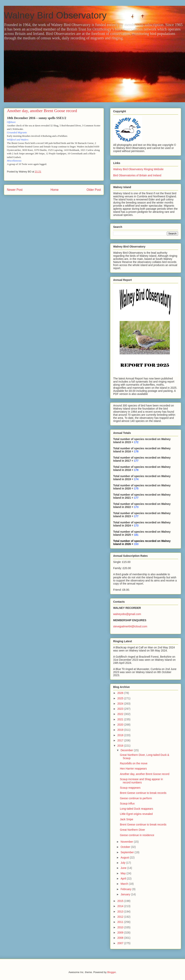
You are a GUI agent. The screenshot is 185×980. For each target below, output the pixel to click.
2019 (121, 730)
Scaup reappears (130, 788)
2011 (121, 922)
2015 (121, 901)
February (126, 889)
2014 (121, 906)
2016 (121, 746)
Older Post (94, 190)
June (124, 868)
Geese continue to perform (136, 798)
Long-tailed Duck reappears (137, 809)
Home (55, 190)
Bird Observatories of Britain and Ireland (137, 175)
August (125, 857)
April (124, 879)
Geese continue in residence (137, 835)
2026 (121, 693)
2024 (121, 704)
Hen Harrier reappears (133, 769)
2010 (121, 927)
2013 (121, 912)
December (127, 750)
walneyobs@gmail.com (127, 614)
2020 (121, 725)
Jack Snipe (126, 819)
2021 (121, 719)
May (123, 873)
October (126, 847)
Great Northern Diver (132, 830)
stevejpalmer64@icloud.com (130, 626)
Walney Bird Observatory (55, 15)
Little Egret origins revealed (136, 814)
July (123, 863)
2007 (121, 943)
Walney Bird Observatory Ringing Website (138, 169)
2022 (121, 714)
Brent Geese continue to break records (143, 793)
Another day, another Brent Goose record (145, 774)
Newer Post (15, 190)
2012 (121, 917)
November (127, 842)
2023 (121, 709)
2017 (121, 740)
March (125, 884)
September (127, 852)
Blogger (111, 972)
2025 (121, 698)
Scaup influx (127, 803)
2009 (121, 933)
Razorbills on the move (134, 763)
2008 (121, 938)
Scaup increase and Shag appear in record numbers (141, 781)
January (126, 894)
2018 (121, 735)
